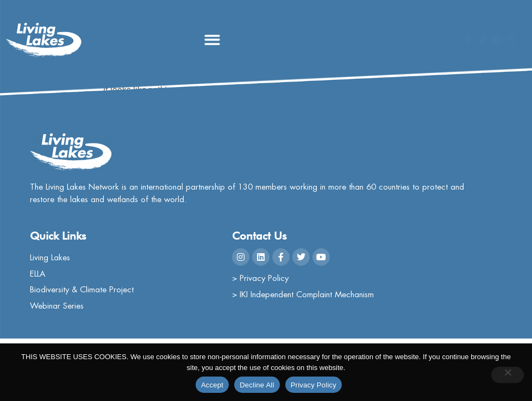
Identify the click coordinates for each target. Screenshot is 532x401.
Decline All (257, 385)
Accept (212, 385)
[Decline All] (508, 375)
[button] (212, 40)
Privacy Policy (314, 385)
